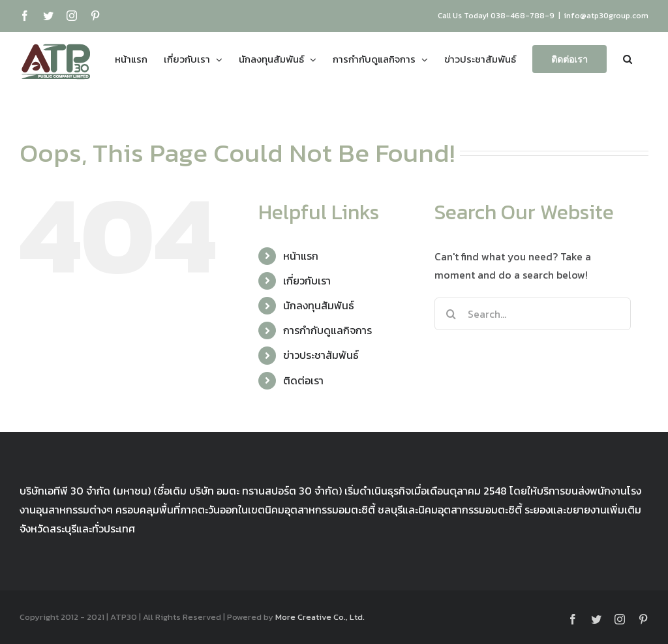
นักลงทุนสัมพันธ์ (319, 305)
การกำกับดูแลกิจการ (327, 330)
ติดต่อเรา (303, 380)
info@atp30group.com (606, 16)
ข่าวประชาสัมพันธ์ (321, 355)
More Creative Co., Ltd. (320, 617)
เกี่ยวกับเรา (307, 281)
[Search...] (533, 314)
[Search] (451, 314)
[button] (628, 58)
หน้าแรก (301, 256)
